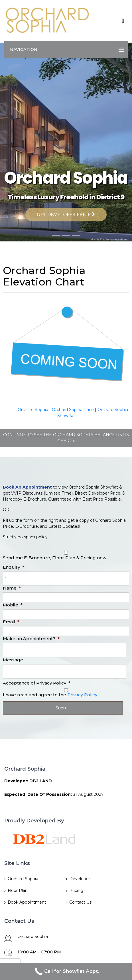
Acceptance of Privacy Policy (37, 683)
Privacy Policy (82, 695)
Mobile (13, 605)
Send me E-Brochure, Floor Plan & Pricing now (55, 558)
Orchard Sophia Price (73, 410)
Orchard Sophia (33, 410)
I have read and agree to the (50, 695)
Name (12, 588)
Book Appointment (27, 902)
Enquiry (14, 567)
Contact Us (80, 902)
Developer (80, 879)
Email (11, 622)
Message (13, 660)
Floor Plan (18, 890)
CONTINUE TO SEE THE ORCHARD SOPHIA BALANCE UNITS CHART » (66, 438)
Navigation (24, 49)
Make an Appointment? (31, 639)
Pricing (76, 890)
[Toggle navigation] (123, 21)
